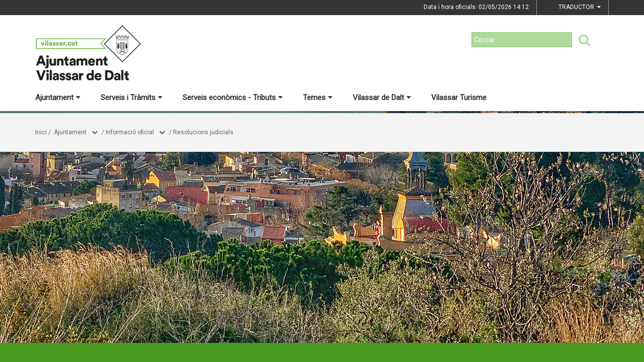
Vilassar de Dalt (382, 98)
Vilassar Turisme (459, 98)
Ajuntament (58, 98)
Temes (318, 98)
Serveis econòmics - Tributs (233, 98)
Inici (41, 132)
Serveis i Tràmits (132, 98)
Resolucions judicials (203, 132)
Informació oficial (130, 132)
